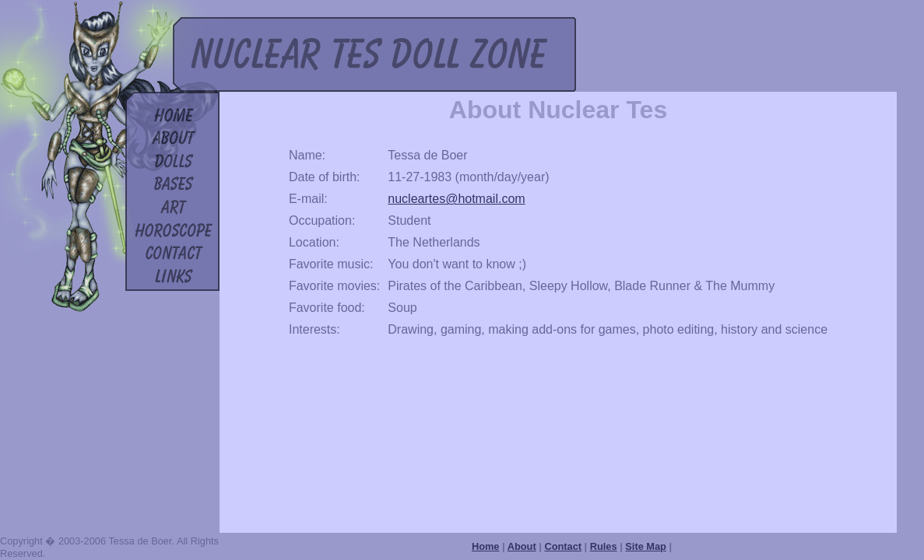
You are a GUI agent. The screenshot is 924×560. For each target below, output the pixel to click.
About (522, 546)
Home (486, 546)
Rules (604, 546)
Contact (563, 546)
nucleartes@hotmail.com (456, 199)
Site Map (646, 546)
